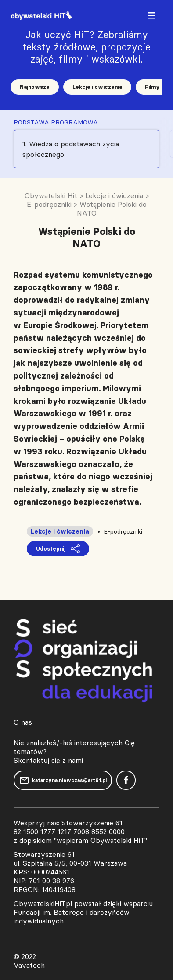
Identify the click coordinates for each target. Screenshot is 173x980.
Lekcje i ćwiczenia (97, 87)
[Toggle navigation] (152, 17)
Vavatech (29, 965)
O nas (23, 722)
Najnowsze (35, 87)
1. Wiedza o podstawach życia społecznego (71, 149)
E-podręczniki (123, 531)
